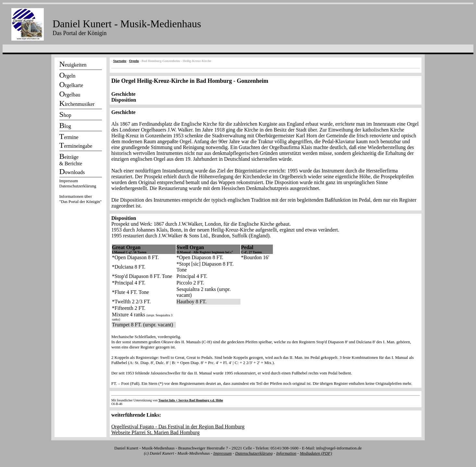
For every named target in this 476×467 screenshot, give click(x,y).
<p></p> (80, 192)
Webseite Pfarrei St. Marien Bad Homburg (155, 432)
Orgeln (134, 61)
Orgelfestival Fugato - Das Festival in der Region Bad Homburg (178, 427)
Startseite (120, 61)
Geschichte (123, 94)
